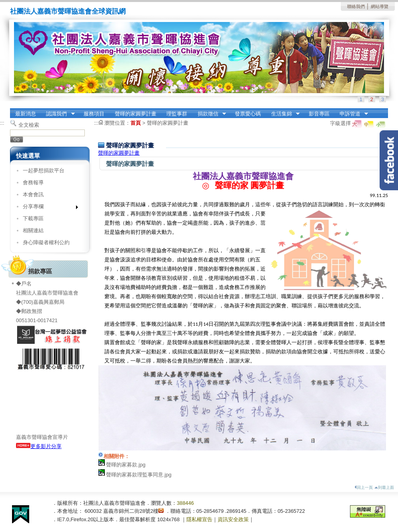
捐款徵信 (209, 114)
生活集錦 (283, 114)
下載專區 (33, 218)
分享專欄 (48, 208)
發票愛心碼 (248, 114)
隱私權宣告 (199, 519)
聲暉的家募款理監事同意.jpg (139, 475)
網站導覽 (380, 6)
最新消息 (26, 114)
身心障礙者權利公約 (46, 242)
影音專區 (319, 114)
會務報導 (33, 182)
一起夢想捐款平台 (44, 170)
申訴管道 (351, 114)
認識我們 (58, 114)
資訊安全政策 (233, 519)
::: (12, 111)
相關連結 (33, 230)
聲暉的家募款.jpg (126, 465)
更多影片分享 (39, 446)
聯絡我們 (356, 6)
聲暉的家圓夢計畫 (136, 114)
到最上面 (384, 487)
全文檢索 (29, 125)
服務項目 (94, 114)
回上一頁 (364, 487)
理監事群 (177, 114)
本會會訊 (33, 194)
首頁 (136, 123)
